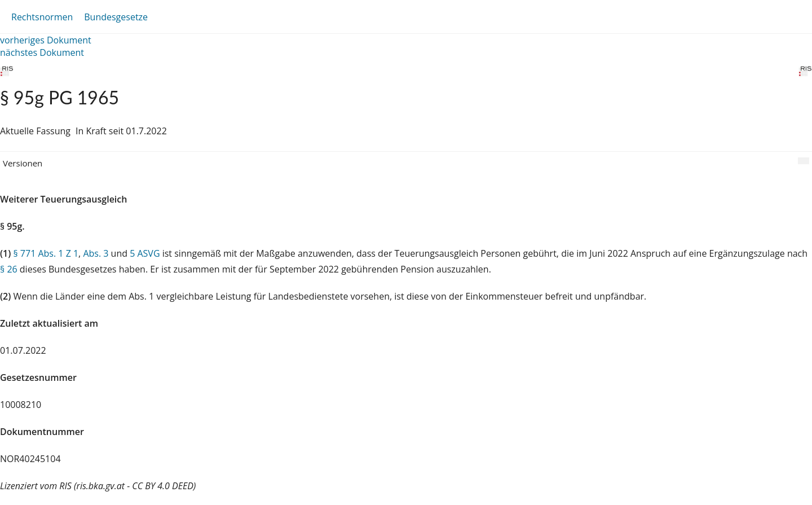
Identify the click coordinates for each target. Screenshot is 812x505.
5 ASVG (145, 253)
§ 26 (9, 269)
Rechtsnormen (42, 17)
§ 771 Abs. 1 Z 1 (46, 253)
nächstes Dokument (42, 52)
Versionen (23, 163)
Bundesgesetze (116, 17)
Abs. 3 (96, 253)
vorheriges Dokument (46, 40)
